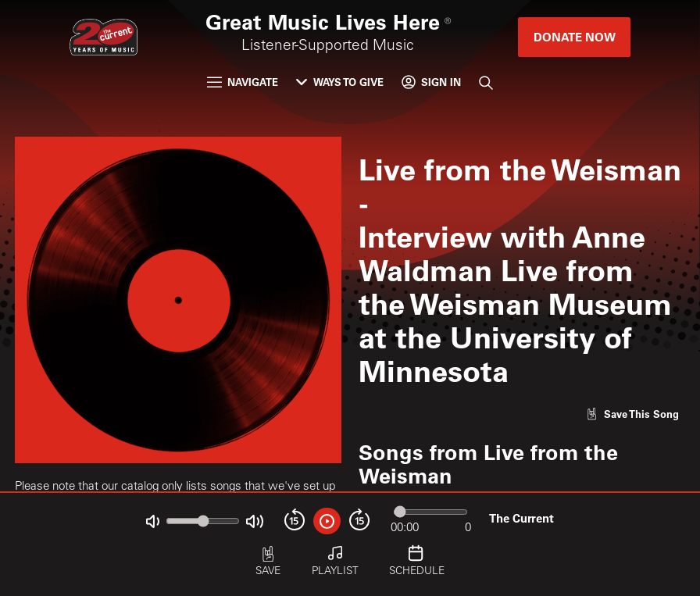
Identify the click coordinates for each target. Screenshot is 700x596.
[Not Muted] (153, 521)
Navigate (243, 82)
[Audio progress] (430, 512)
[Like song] (632, 414)
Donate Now (575, 37)
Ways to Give (340, 82)
